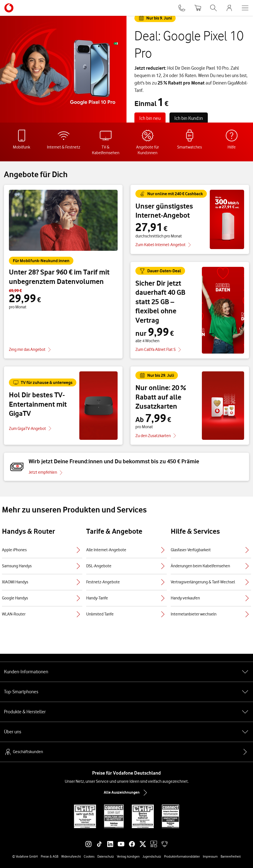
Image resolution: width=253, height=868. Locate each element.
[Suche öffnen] (213, 8)
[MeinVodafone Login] (229, 8)
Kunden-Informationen (126, 672)
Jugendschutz (152, 856)
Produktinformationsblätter (182, 856)
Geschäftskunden (23, 752)
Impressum (210, 856)
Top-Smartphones (126, 692)
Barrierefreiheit (231, 856)
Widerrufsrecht (71, 856)
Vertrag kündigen (128, 856)
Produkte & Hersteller (126, 712)
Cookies (89, 856)
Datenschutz (106, 856)
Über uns (126, 732)
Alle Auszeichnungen (126, 793)
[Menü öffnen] (245, 8)
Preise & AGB (50, 856)
